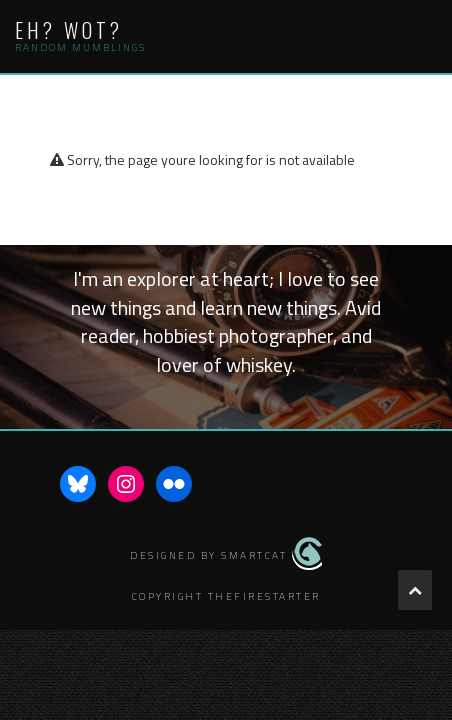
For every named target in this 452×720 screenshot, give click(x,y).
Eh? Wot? (69, 30)
